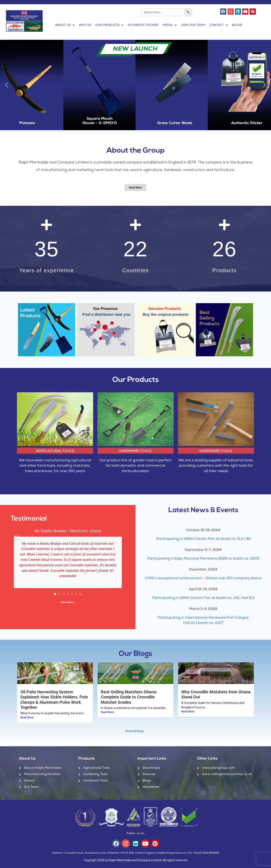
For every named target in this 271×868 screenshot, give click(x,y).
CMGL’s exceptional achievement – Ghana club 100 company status (203, 578)
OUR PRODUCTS (109, 25)
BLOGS (237, 25)
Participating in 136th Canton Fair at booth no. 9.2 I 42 (203, 539)
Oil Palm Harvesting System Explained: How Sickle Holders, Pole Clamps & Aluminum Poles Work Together (54, 700)
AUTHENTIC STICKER (143, 25)
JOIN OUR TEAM (193, 25)
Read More (27, 717)
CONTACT (219, 25)
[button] (65, 25)
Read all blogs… (135, 731)
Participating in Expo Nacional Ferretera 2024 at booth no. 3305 (203, 559)
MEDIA (170, 25)
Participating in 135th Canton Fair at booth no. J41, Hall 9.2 (203, 598)
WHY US (85, 25)
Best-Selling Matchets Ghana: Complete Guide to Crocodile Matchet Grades (129, 697)
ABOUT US (65, 25)
